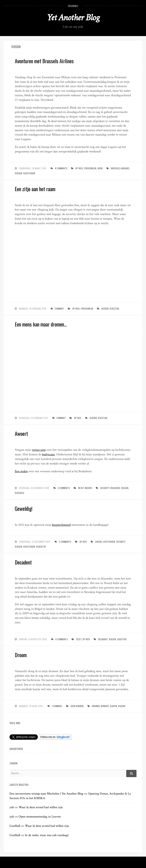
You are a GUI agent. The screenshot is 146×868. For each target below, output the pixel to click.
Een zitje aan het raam (35, 189)
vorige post (39, 450)
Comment (59, 309)
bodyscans (48, 454)
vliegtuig (114, 309)
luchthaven (109, 542)
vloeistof (41, 547)
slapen (113, 706)
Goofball (15, 826)
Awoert (21, 434)
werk (100, 168)
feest (79, 639)
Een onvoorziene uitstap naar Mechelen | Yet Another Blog (46, 794)
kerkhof (105, 706)
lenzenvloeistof (61, 525)
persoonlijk (90, 168)
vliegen (18, 173)
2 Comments (65, 542)
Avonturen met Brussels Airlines (44, 61)
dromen (96, 706)
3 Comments (64, 488)
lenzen (98, 542)
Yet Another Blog (73, 18)
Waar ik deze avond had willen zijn (41, 807)
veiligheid (115, 488)
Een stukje (21, 471)
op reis (79, 168)
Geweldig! (24, 509)
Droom (21, 655)
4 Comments (61, 168)
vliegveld (19, 493)
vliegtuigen (29, 173)
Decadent (23, 562)
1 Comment (57, 706)
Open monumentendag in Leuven (40, 817)
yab (12, 807)
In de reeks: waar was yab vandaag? (47, 835)
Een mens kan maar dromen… (41, 324)
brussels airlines (120, 168)
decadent (103, 639)
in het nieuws (85, 488)
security (105, 488)
